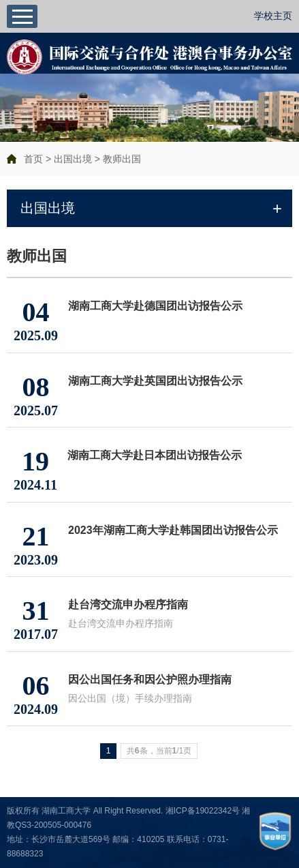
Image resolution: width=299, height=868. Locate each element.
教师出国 (122, 159)
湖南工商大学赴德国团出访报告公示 (155, 306)
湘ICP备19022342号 (203, 811)
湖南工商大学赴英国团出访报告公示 (155, 381)
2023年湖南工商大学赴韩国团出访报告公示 (173, 530)
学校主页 (273, 16)
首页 (33, 159)
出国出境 (73, 159)
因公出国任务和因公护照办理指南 (150, 679)
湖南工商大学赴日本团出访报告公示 (155, 455)
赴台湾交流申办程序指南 (128, 604)
